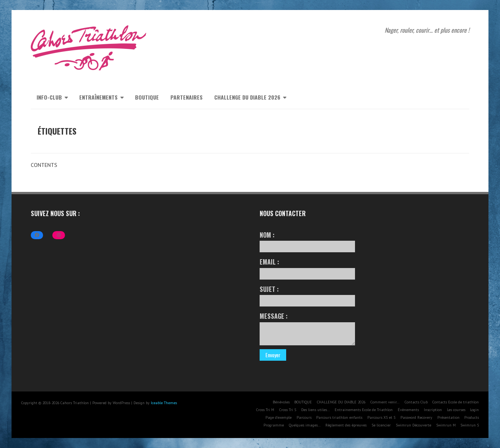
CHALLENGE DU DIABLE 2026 (247, 97)
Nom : (307, 241)
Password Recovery (416, 417)
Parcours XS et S (381, 417)
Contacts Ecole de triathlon (456, 402)
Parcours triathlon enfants (339, 417)
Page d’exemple (278, 417)
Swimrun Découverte (413, 425)
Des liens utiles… (316, 410)
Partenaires (187, 97)
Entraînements (98, 97)
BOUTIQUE (147, 97)
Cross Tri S (288, 410)
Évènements (408, 410)
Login (474, 410)
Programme (274, 425)
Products (472, 417)
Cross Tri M (265, 410)
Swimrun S (470, 425)
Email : (307, 268)
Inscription (433, 410)
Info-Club (49, 97)
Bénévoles (281, 402)
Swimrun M (446, 425)
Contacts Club (416, 402)
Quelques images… (305, 425)
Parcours (304, 417)
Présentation (448, 417)
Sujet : (307, 296)
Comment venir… (385, 402)
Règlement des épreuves (346, 425)
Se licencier (381, 425)
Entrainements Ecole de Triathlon (364, 410)
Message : (307, 328)
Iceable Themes (164, 403)
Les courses (456, 410)
